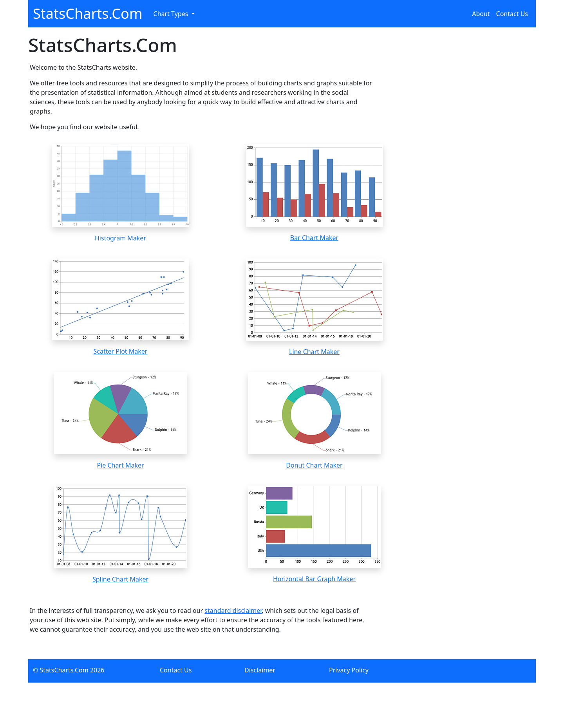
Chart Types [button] (172, 14)
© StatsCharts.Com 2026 (69, 670)
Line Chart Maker (314, 352)
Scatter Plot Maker (121, 351)
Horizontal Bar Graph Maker (314, 579)
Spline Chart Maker (120, 579)
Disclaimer (260, 670)
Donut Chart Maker (314, 465)
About (481, 14)
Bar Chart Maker (314, 238)
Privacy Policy (349, 670)
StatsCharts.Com (88, 14)
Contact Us (512, 14)
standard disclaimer (233, 611)
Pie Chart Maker (120, 465)
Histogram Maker (120, 238)
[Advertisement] (476, 330)
